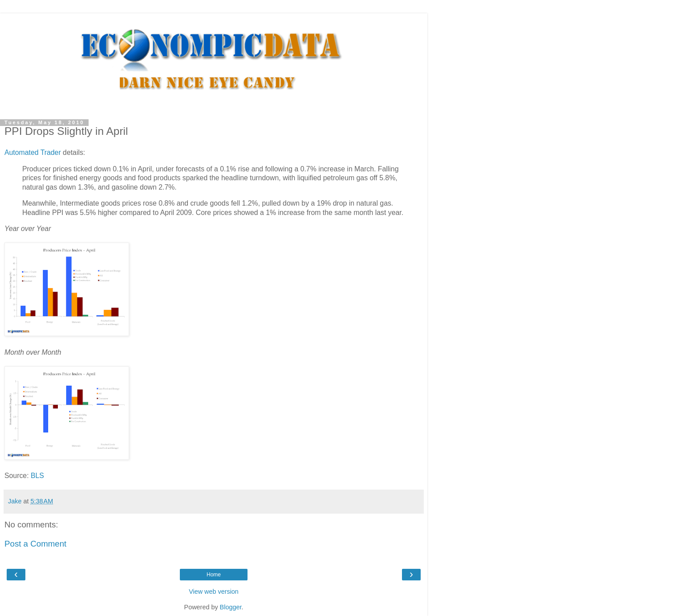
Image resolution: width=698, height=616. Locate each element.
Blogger (231, 607)
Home (214, 575)
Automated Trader (33, 152)
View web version (214, 592)
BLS (37, 476)
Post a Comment (35, 544)
